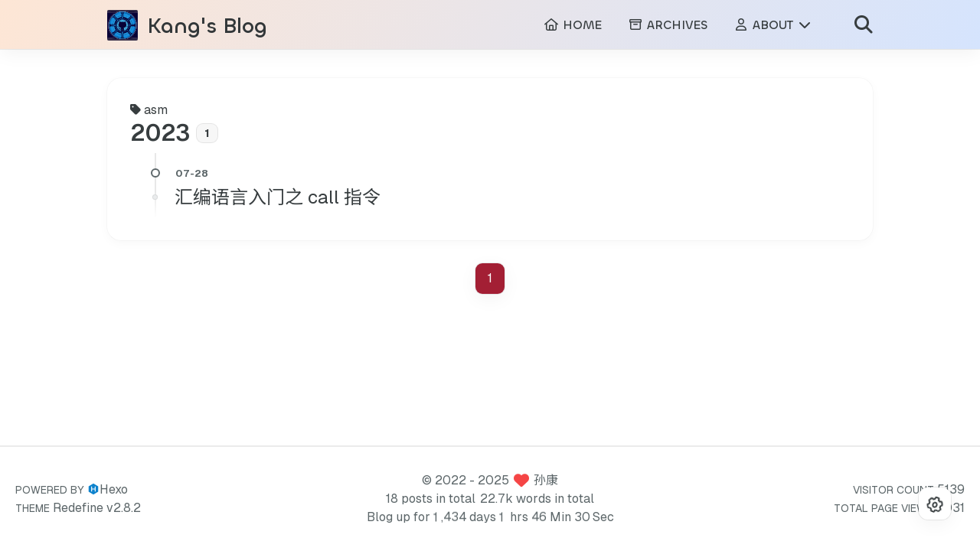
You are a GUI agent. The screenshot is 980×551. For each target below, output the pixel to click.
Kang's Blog (207, 28)
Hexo (114, 489)
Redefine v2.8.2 (97, 508)
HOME (573, 27)
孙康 (546, 480)
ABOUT (773, 27)
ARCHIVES (668, 27)
